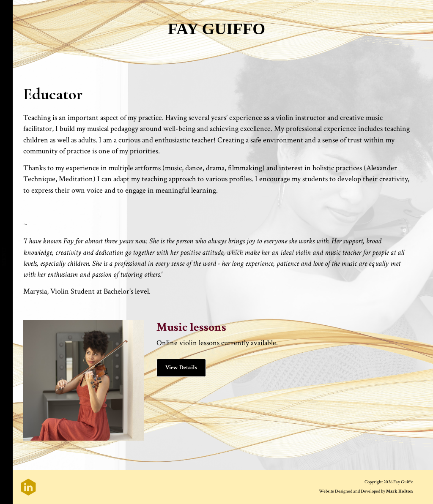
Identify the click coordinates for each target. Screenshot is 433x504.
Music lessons (191, 327)
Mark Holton (400, 491)
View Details (181, 368)
